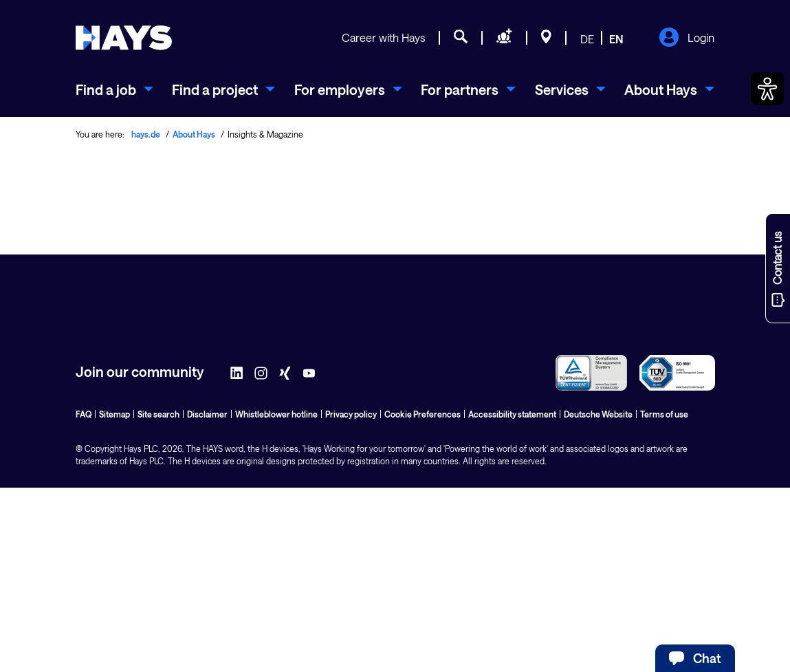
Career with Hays (383, 37)
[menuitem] (114, 89)
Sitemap (114, 414)
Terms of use (664, 414)
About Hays (194, 134)
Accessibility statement (512, 414)
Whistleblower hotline (276, 414)
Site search (158, 414)
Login (687, 39)
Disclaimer (207, 414)
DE (587, 39)
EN (616, 39)
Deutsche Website (598, 414)
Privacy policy (351, 414)
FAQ (84, 414)
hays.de (146, 134)
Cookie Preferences (423, 414)
